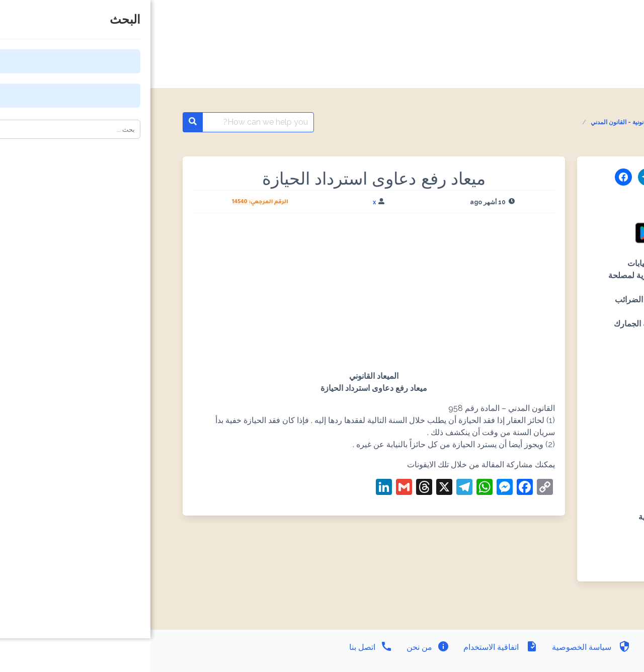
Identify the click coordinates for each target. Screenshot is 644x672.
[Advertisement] (223, 296)
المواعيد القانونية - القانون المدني (482, 122)
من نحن (276, 647)
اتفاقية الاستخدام (349, 647)
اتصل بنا (220, 647)
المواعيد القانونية (557, 122)
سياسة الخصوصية (440, 647)
